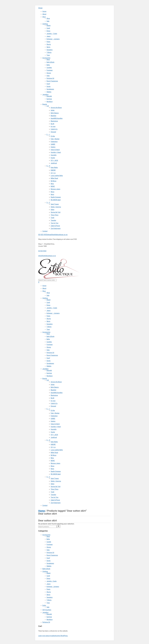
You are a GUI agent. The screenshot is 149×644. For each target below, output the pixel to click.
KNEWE (53, 170)
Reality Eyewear (56, 197)
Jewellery (45, 95)
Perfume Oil (50, 78)
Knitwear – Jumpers (53, 39)
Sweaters (50, 50)
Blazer (49, 25)
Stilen (53, 210)
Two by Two (55, 223)
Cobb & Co (54, 129)
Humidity (54, 155)
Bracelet (49, 96)
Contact (45, 231)
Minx (52, 184)
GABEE (53, 144)
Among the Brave (56, 108)
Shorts (49, 44)
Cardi (48, 28)
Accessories (46, 58)
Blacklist (53, 116)
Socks (49, 86)
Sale (48, 21)
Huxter (53, 158)
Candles (49, 68)
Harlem (53, 147)
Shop (44, 17)
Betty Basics (55, 113)
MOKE (53, 186)
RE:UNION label (56, 200)
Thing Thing (54, 215)
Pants (48, 42)
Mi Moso (54, 181)
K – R (48, 166)
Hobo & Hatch (55, 150)
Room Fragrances (52, 81)
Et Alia (53, 136)
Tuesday (53, 220)
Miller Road (54, 178)
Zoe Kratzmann (56, 228)
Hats (48, 76)
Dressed (53, 132)
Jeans (49, 36)
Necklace (50, 102)
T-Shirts (49, 52)
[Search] (58, 526)
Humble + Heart (56, 152)
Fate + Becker (55, 139)
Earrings (49, 99)
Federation (54, 142)
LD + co (53, 173)
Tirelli (52, 218)
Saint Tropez (55, 204)
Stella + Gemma (56, 207)
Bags (48, 59)
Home (44, 11)
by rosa (53, 126)
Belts (48, 65)
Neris (52, 194)
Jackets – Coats (52, 34)
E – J (48, 135)
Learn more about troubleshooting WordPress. (53, 636)
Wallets (49, 92)
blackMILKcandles (57, 118)
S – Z (48, 203)
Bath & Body (50, 62)
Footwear (50, 70)
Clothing (45, 24)
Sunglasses (50, 89)
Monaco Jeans (55, 189)
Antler (53, 110)
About (44, 14)
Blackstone (54, 121)
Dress (48, 31)
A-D (48, 106)
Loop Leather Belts (57, 176)
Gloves (49, 73)
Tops (48, 55)
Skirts (48, 47)
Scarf (48, 84)
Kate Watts (54, 168)
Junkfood (54, 163)
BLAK (52, 124)
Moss (53, 192)
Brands (45, 104)
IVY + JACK (54, 160)
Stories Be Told (56, 212)
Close (40, 8)
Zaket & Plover (55, 226)
